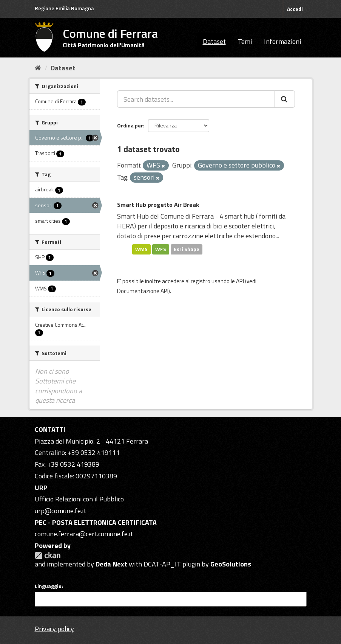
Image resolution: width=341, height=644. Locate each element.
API (240, 281)
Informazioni (282, 41)
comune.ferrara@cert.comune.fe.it (84, 534)
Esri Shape (187, 249)
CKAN (48, 555)
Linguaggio (48, 586)
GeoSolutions (231, 564)
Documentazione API (143, 291)
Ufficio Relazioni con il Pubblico (79, 499)
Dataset (214, 41)
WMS (141, 249)
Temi (245, 41)
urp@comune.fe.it (60, 511)
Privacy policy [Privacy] (54, 629)
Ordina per (130, 125)
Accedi (295, 9)
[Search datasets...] (196, 99)
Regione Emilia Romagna (64, 8)
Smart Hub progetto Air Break (158, 205)
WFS (161, 249)
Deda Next (111, 564)
